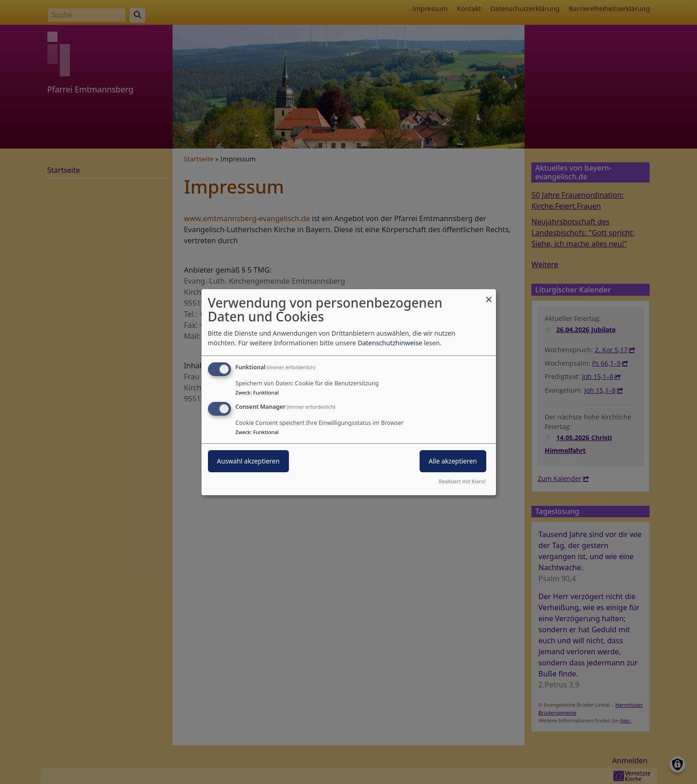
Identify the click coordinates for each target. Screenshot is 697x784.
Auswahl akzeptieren (248, 461)
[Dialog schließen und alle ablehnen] (489, 295)
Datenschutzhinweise (390, 343)
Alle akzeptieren (453, 461)
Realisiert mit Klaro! (462, 481)
